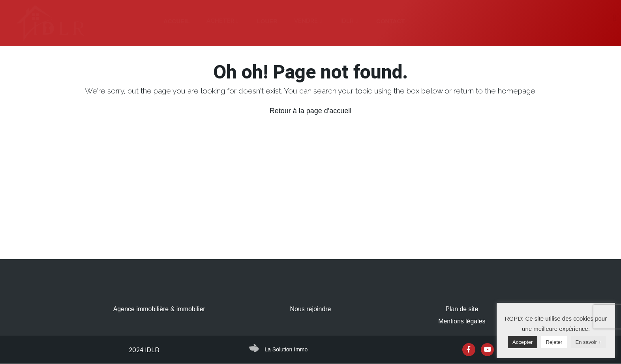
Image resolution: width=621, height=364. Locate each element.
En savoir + (588, 342)
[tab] (177, 21)
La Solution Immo (286, 349)
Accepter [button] (523, 342)
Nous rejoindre (310, 309)
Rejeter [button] (554, 342)
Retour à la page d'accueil (311, 111)
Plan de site (462, 309)
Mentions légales (462, 321)
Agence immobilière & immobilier (159, 309)
